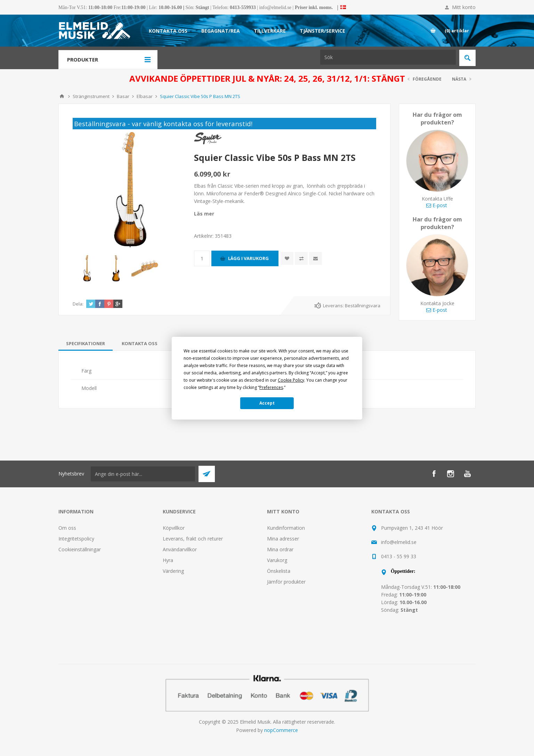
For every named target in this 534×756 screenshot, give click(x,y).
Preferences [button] (271, 387)
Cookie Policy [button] (291, 380)
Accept (267, 403)
